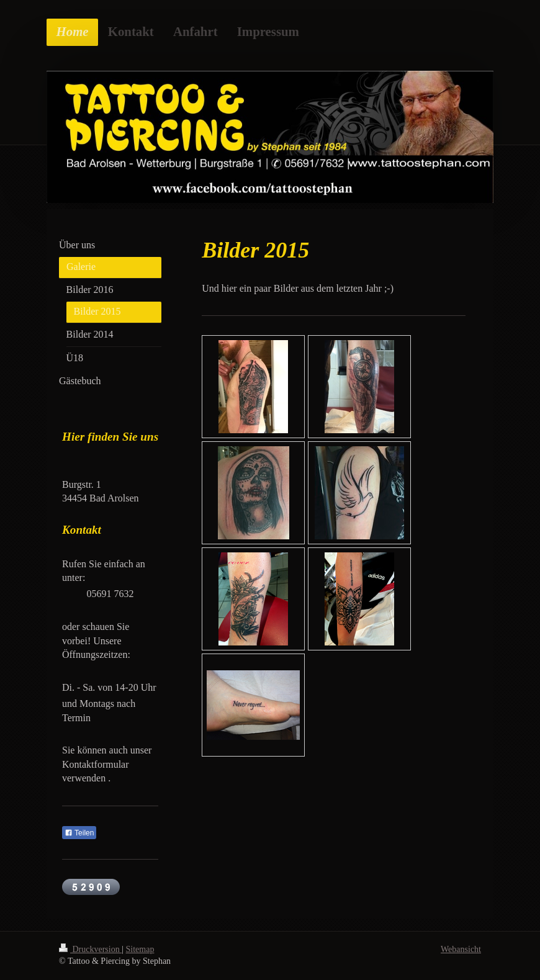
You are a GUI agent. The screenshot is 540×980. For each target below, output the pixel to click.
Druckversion (90, 949)
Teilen (79, 833)
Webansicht (461, 949)
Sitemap (140, 949)
